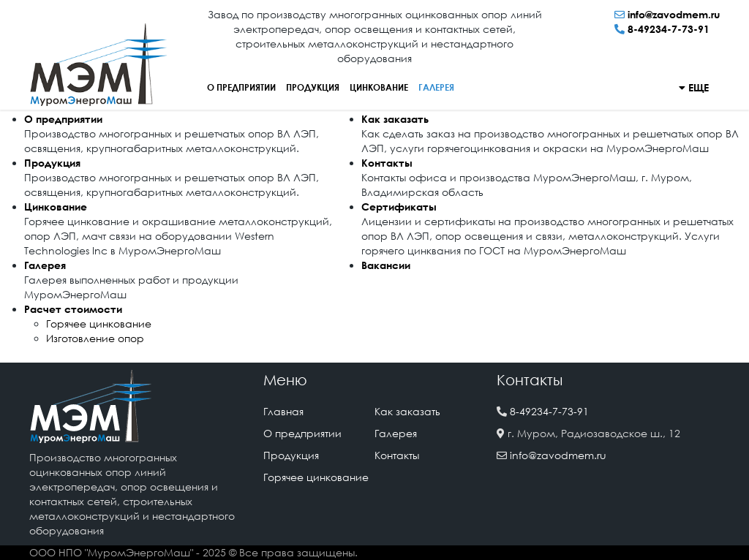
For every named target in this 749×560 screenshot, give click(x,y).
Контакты (387, 163)
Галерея (436, 87)
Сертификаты (399, 207)
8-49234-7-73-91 (669, 29)
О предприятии (241, 87)
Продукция (313, 87)
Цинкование (379, 87)
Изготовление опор (95, 338)
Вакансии (386, 265)
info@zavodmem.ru (674, 14)
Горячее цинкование (99, 323)
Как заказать (395, 119)
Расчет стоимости (73, 309)
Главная (283, 411)
